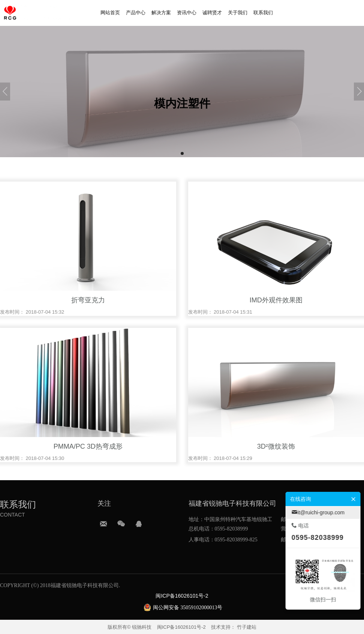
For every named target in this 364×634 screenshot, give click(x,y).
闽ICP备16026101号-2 (181, 627)
